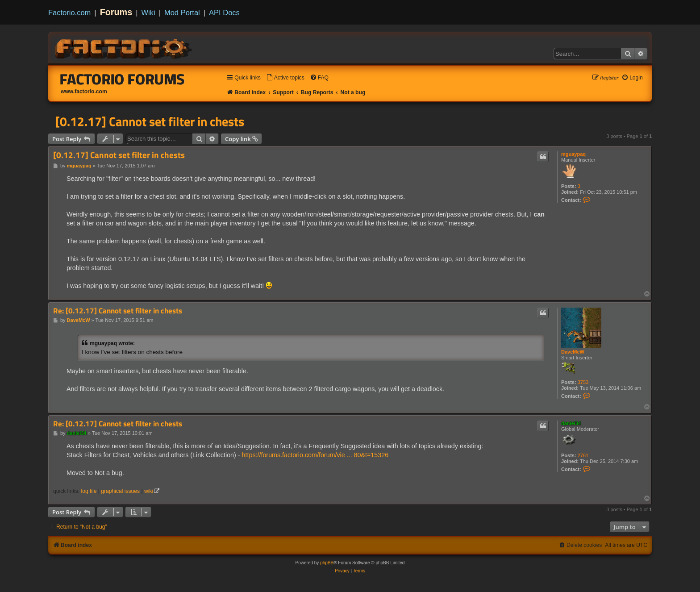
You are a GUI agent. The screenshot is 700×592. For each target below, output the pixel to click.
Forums (116, 12)
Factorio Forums (122, 79)
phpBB (327, 563)
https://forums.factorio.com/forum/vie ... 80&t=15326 (315, 455)
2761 (583, 455)
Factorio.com (69, 13)
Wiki (148, 13)
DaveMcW (573, 352)
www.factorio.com (84, 92)
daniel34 (571, 423)
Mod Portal (182, 13)
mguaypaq (573, 154)
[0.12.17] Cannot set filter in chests (150, 121)
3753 (583, 382)
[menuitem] (285, 78)
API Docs (224, 13)
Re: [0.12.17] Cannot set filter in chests (118, 311)
